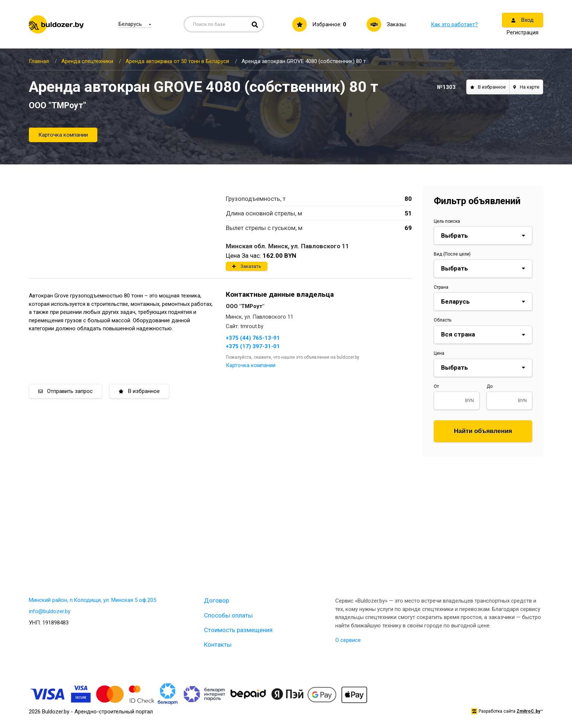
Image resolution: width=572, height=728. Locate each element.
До (490, 386)
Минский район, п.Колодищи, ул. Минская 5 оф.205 (92, 600)
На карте (526, 87)
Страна (441, 287)
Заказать (247, 266)
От (436, 386)
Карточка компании (63, 135)
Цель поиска (447, 221)
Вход (523, 20)
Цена (439, 353)
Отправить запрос (65, 391)
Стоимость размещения (238, 630)
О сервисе (348, 640)
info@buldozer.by (50, 611)
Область (442, 320)
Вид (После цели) (452, 254)
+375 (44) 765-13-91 (253, 338)
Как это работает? (454, 24)
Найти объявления (483, 431)
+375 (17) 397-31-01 (253, 346)
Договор (217, 600)
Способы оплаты (228, 615)
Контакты (218, 645)
